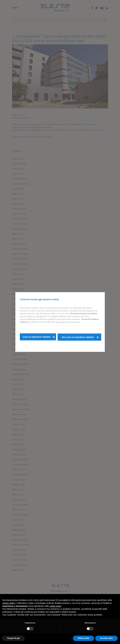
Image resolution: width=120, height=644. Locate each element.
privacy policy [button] (9, 603)
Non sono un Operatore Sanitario (80, 337)
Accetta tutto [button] (106, 638)
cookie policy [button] (55, 606)
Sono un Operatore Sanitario (39, 337)
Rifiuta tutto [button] (84, 638)
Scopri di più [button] (13, 638)
